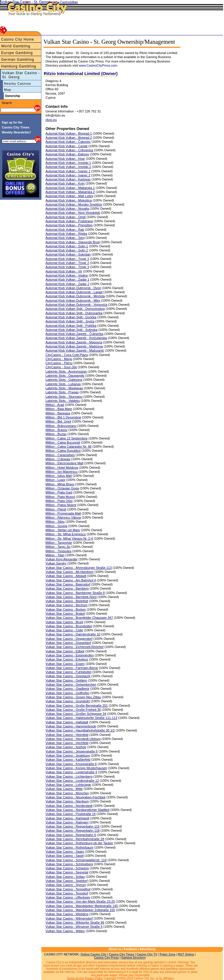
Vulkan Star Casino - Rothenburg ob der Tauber (79, 843)
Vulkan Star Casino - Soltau (65, 877)
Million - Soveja (56, 526)
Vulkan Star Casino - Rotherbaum (69, 847)
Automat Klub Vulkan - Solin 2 (67, 250)
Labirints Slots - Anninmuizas (66, 371)
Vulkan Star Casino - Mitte (64, 789)
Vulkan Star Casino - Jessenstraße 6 (72, 751)
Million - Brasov (56, 430)
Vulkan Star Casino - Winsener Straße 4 (74, 927)
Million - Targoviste (59, 543)
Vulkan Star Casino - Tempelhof (68, 889)
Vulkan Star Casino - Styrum (66, 885)
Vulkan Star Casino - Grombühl (68, 701)
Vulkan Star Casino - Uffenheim (68, 897)
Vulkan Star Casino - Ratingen (67, 822)
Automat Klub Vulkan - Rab (65, 230)
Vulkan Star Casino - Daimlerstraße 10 (73, 634)
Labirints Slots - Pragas (62, 392)
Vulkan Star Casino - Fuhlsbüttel (68, 672)
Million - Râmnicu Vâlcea (63, 517)
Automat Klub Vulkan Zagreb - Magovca (74, 342)
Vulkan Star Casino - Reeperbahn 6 (71, 835)
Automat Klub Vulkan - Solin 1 (67, 246)
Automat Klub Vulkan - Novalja (67, 208)
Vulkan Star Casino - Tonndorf (67, 893)
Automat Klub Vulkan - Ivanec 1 (68, 171)
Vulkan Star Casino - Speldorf (67, 881)
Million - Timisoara (58, 551)
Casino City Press (106, 958)
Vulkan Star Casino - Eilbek (65, 651)
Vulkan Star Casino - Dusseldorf (68, 643)
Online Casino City (93, 954)
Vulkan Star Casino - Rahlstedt (67, 818)
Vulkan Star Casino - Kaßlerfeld (68, 760)
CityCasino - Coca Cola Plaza (67, 355)
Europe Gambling (17, 53)
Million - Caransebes (60, 455)
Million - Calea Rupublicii (63, 451)
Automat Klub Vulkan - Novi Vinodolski (73, 213)
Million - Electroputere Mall (64, 463)
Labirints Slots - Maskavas (64, 388)
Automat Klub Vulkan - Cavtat (66, 146)
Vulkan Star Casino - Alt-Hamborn (70, 572)
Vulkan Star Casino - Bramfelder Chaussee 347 (79, 618)
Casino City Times (121, 954)
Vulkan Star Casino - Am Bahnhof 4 (71, 580)
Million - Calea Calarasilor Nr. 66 (69, 446)
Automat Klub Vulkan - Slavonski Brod (72, 242)
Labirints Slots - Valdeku (63, 401)
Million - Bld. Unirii (58, 421)
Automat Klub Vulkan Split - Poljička (71, 326)
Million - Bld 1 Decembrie (63, 417)
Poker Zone (167, 954)
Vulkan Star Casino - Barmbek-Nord (71, 597)
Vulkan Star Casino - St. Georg (21, 75)
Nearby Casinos (17, 84)
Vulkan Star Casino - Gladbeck (67, 689)
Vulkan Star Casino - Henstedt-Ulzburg (73, 739)
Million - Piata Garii (59, 492)
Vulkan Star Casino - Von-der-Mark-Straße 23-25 (80, 901)
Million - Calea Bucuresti (63, 442)
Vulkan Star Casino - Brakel (65, 614)
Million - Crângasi (58, 459)
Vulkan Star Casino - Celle (64, 630)
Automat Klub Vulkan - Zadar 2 (67, 284)
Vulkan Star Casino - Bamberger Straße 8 (75, 593)
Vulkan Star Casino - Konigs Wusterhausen (76, 768)
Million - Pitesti (56, 509)
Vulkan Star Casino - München (67, 793)
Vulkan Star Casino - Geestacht (68, 676)
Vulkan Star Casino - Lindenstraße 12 (72, 781)
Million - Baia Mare (59, 409)
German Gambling (18, 60)
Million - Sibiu (55, 522)
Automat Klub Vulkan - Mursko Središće (74, 204)
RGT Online (186, 954)
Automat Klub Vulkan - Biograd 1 (69, 133)
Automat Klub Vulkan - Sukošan (68, 254)
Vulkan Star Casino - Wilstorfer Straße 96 (75, 922)
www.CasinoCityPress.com (98, 65)
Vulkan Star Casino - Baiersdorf (68, 584)
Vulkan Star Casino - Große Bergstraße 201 (77, 706)
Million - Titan (55, 555)
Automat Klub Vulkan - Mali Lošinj (69, 196)
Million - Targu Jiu (58, 547)
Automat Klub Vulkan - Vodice (67, 275)
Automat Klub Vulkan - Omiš (66, 217)
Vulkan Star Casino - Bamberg (67, 588)
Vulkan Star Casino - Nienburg (67, 801)
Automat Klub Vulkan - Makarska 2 (70, 192)
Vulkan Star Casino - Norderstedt (69, 806)
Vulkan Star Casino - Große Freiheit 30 (73, 710)
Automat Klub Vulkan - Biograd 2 (69, 138)
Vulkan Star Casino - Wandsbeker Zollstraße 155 (80, 910)
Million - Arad (55, 405)
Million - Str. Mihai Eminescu (66, 534)
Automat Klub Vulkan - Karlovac (68, 179)
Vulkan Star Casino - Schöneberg (69, 864)
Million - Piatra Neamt (61, 505)
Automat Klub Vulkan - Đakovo (67, 154)
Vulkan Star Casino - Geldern (66, 680)
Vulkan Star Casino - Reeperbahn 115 (73, 826)
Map (8, 90)
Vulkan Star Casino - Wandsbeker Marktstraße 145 (82, 906)
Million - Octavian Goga (62, 488)
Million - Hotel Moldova (62, 468)
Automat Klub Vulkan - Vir (64, 271)
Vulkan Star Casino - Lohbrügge (68, 785)
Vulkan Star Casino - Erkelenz (67, 659)
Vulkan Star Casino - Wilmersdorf (69, 918)
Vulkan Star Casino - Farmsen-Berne (72, 668)
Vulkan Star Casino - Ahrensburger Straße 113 (79, 568)
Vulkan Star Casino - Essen (65, 664)
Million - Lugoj (55, 480)
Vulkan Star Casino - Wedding (67, 914)
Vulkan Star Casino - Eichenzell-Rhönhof (75, 647)
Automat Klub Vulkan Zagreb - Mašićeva (74, 346)
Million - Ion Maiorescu (62, 472)
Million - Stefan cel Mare (63, 530)
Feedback (130, 949)
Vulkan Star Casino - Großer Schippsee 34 (76, 714)
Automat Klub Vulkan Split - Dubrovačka (74, 313)
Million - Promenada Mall (63, 513)
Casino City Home (18, 39)
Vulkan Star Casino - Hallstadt (67, 722)
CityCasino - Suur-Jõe (61, 367)
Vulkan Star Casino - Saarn (65, 852)
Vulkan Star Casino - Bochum (66, 605)
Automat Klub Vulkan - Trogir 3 (67, 267)
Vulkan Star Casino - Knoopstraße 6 (71, 764)
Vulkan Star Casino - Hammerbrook (71, 726)
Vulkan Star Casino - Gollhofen (68, 693)
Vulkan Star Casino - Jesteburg (68, 755)
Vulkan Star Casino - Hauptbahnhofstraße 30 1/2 (80, 730)
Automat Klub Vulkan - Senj (65, 238)
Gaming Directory (134, 958)
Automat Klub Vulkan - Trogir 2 (67, 263)
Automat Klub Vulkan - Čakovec (68, 142)
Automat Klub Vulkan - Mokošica (69, 200)
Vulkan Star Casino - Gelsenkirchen (71, 684)
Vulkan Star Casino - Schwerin (67, 868)
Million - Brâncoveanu (61, 426)
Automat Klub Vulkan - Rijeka (66, 234)
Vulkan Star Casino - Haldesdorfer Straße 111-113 (81, 718)
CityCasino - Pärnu (59, 363)
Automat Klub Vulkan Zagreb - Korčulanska (76, 338)
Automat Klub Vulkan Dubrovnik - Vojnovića (76, 305)
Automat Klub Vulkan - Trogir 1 (67, 259)
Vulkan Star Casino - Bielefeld (67, 601)
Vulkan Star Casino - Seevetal (67, 872)
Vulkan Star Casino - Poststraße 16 (71, 814)
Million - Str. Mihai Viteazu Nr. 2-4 (69, 538)
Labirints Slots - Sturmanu (64, 397)
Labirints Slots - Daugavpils (65, 376)
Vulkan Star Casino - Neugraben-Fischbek (76, 797)
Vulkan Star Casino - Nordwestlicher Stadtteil (77, 810)
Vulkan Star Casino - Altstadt (66, 576)
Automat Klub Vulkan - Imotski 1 (68, 163)
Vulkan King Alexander (62, 559)
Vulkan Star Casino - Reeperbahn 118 (73, 830)
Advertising (147, 949)
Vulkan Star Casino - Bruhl (64, 622)
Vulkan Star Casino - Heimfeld (67, 735)
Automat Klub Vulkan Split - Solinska (71, 330)
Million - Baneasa (58, 413)
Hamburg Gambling (19, 66)
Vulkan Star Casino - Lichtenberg (69, 776)
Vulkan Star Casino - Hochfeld (67, 743)
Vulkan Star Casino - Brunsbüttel (69, 626)
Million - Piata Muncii (60, 497)
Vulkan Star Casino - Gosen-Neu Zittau (73, 697)
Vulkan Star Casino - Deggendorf (69, 639)
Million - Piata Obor (59, 501)
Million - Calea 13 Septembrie (66, 438)
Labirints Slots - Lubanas (63, 384)
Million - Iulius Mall (59, 476)
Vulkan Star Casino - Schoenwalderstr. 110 (76, 860)
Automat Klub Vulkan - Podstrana (69, 221)
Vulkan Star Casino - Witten (65, 931)
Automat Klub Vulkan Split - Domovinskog (75, 309)
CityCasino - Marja (59, 359)
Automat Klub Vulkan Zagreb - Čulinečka (74, 334)
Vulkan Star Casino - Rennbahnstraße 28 (75, 839)
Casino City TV (147, 954)
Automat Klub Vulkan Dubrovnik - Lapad (74, 292)
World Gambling (16, 46)
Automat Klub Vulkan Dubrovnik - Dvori (73, 288)
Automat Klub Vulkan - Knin (65, 183)
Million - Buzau (56, 434)
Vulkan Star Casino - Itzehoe (66, 747)
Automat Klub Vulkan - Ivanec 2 (68, 175)
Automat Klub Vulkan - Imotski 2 (68, 167)
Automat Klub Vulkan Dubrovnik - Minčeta (75, 296)
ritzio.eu (51, 120)
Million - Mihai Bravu (60, 484)
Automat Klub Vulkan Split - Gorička (71, 317)
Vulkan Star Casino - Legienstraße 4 (71, 772)
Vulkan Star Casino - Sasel (65, 856)
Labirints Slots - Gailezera (64, 380)
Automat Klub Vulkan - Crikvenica (69, 150)
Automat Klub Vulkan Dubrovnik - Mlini (73, 300)
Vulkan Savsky (56, 563)
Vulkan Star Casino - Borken (66, 609)
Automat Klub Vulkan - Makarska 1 (70, 188)
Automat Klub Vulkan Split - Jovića (70, 321)
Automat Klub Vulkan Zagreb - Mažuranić (75, 350)
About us (115, 949)
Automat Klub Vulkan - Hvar (65, 159)
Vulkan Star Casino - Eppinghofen (70, 655)
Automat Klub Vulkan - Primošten (69, 225)
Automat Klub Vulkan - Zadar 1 (67, 279)
